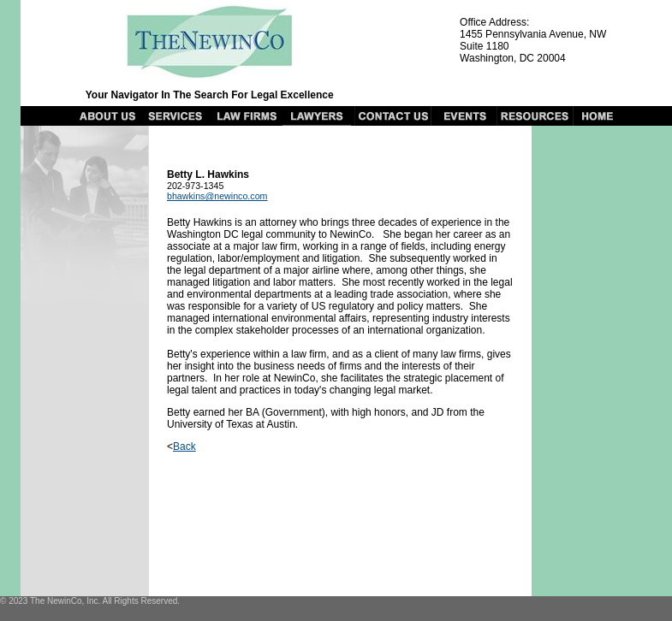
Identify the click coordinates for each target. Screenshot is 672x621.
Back (184, 447)
